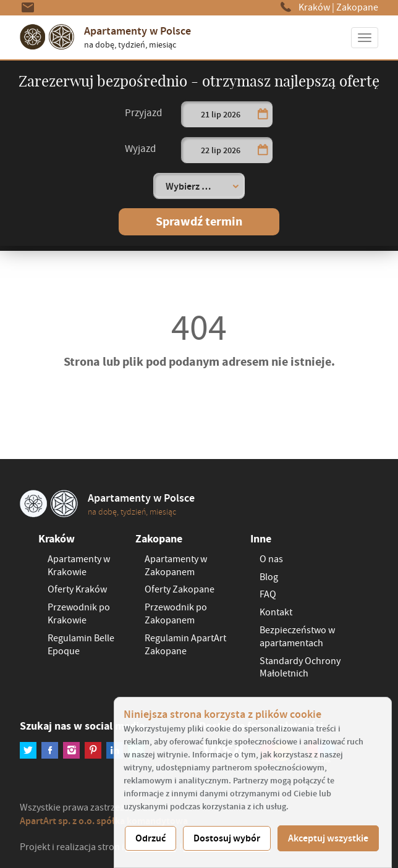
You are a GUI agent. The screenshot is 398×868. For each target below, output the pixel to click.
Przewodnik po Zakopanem (176, 614)
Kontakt (276, 612)
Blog (269, 577)
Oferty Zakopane (180, 589)
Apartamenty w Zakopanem (176, 566)
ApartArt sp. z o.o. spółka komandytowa (104, 821)
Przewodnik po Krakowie (79, 614)
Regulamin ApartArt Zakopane (185, 645)
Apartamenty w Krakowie (79, 566)
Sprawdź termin (199, 221)
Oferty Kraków (77, 589)
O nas (271, 559)
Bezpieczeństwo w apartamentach (297, 637)
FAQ (268, 594)
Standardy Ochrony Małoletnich (300, 668)
